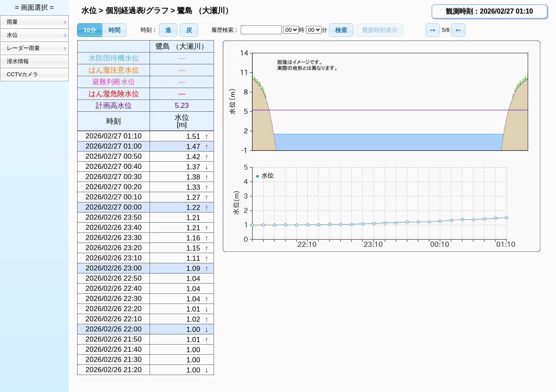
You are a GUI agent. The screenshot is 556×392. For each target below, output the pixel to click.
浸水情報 (18, 61)
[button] (90, 30)
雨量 (38, 22)
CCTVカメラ (22, 74)
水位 (38, 35)
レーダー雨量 (38, 48)
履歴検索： (225, 30)
